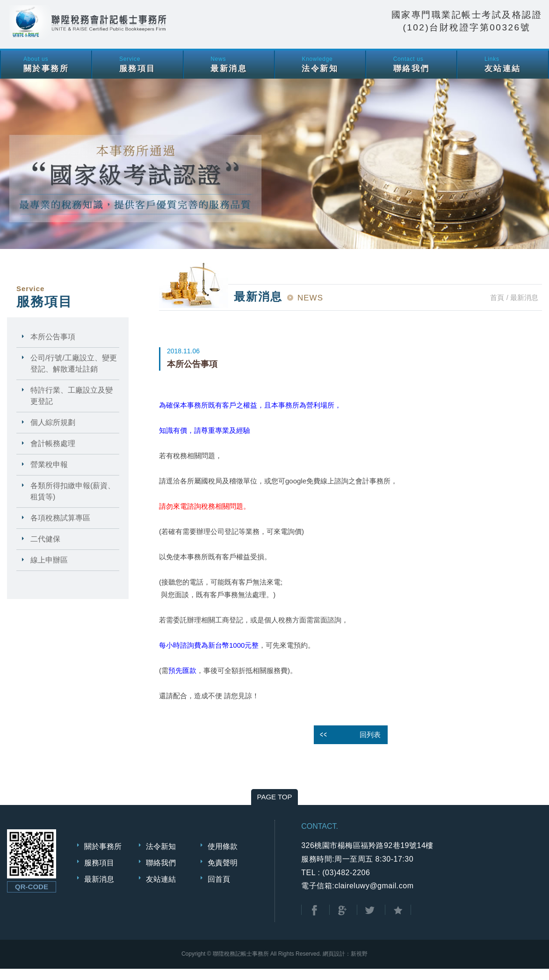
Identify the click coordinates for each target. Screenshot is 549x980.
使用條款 (223, 858)
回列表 (370, 746)
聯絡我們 (161, 874)
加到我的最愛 (398, 922)
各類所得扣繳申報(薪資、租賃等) (73, 502)
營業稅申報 (49, 476)
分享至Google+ (342, 922)
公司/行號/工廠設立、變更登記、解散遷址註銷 (74, 375)
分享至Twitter (370, 922)
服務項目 (99, 874)
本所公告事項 (53, 348)
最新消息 (99, 890)
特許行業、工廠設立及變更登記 (72, 407)
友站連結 (161, 890)
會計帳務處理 (53, 455)
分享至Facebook (314, 922)
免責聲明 (223, 874)
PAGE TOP (274, 808)
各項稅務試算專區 (60, 529)
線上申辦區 (49, 571)
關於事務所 (103, 858)
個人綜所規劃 (53, 434)
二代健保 (45, 550)
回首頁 (219, 890)
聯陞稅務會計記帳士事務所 (140, 30)
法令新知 (161, 858)
